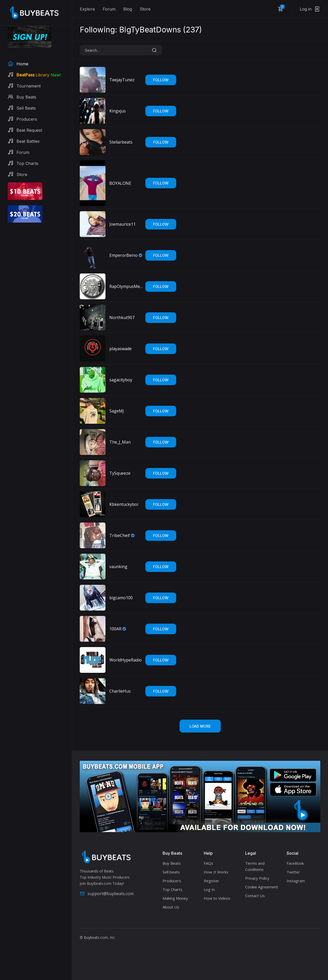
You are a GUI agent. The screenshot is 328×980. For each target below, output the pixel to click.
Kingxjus (118, 111)
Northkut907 (122, 317)
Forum (109, 9)
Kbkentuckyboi (124, 504)
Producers (172, 881)
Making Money (175, 898)
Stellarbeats (121, 142)
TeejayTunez (122, 80)
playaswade (121, 349)
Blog (128, 9)
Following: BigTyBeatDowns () (141, 30)
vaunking (118, 567)
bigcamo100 (121, 598)
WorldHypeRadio (126, 660)
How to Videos (217, 898)
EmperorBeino (123, 255)
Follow (161, 80)
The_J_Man (120, 442)
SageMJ (117, 411)
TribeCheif (120, 535)
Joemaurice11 (122, 224)
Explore (87, 9)
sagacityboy (121, 380)
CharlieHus (120, 691)
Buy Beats (172, 863)
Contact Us (255, 896)
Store (145, 9)
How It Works (216, 872)
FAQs (209, 863)
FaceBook (295, 863)
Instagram (296, 881)
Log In (209, 889)
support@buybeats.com (107, 894)
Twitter (293, 872)
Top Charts (172, 889)
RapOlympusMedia (126, 286)
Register (211, 881)
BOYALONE (120, 183)
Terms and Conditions (255, 866)
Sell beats (171, 872)
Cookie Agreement (262, 887)
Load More (200, 726)
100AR (115, 629)
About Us (171, 907)
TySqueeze (120, 473)
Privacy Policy (257, 878)
